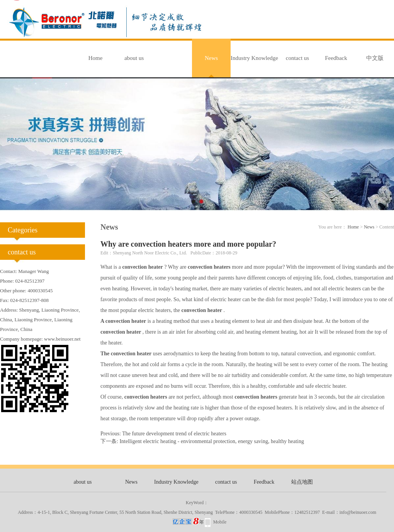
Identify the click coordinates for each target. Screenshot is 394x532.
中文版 (375, 58)
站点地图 (302, 482)
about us (134, 58)
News (211, 58)
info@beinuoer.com (358, 512)
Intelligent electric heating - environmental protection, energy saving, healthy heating (212, 441)
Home (96, 58)
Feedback (336, 58)
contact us (297, 58)
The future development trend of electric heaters (174, 434)
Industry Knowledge (254, 58)
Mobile (220, 522)
